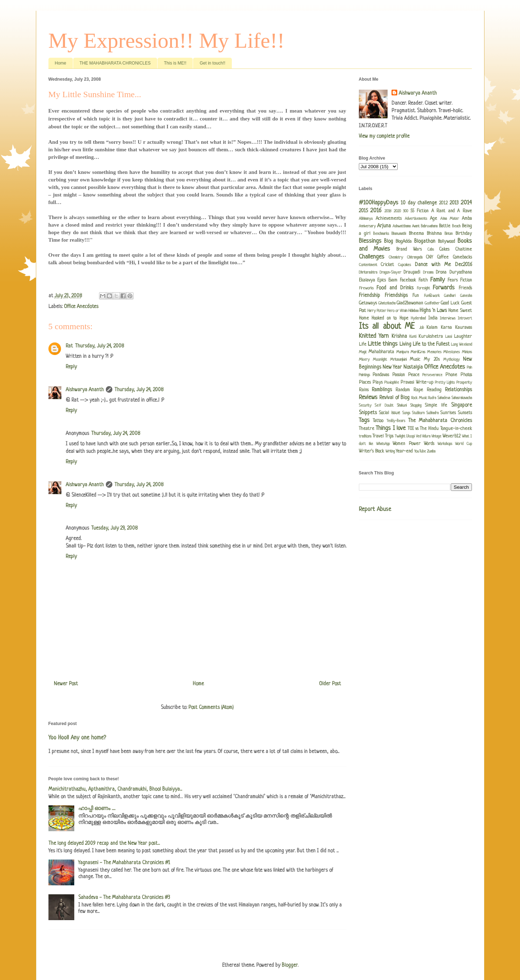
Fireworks (366, 288)
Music (415, 360)
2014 (466, 203)
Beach (456, 226)
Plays (378, 383)
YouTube (420, 451)
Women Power (406, 444)
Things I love (391, 428)
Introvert (465, 318)
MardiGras (418, 352)
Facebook (408, 280)
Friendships (396, 295)
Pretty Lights (445, 383)
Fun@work (432, 296)
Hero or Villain (397, 311)
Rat (69, 346)
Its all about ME (387, 327)
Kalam (432, 328)
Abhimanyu (366, 219)
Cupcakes (404, 265)
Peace (414, 375)
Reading (434, 390)
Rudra (432, 398)
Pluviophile (392, 383)
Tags (364, 420)
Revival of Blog (394, 398)
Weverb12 (451, 436)
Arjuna (384, 226)
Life (363, 345)
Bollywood (446, 242)
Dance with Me (433, 265)
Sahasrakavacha (462, 398)
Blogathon (425, 241)
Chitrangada (415, 257)
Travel (378, 436)
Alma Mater (450, 219)
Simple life (436, 406)
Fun (416, 296)
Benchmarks (381, 234)
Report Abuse (375, 510)
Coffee (443, 257)
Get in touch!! (212, 63)
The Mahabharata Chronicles (440, 421)
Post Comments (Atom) (211, 707)
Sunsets (465, 413)
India (433, 318)
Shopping (416, 406)
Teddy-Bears (396, 421)
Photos (466, 375)
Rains (364, 390)
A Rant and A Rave (452, 211)
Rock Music (419, 398)
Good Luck (450, 303)
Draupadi (412, 273)
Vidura (426, 436)
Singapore (462, 405)
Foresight (423, 288)
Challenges (372, 257)
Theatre (367, 429)
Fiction (466, 280)
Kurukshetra (431, 337)
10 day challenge (419, 203)
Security (365, 406)
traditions (365, 436)
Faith (423, 280)
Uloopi (410, 436)
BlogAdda (404, 242)
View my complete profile (384, 136)
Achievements (389, 219)
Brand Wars (409, 250)
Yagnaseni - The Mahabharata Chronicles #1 (124, 863)
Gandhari (450, 296)
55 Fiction (420, 211)
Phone (451, 375)
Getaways (368, 303)
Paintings (364, 375)
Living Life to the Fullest (425, 344)
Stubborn (418, 413)
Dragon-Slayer (390, 273)
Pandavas (381, 375)
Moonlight (380, 360)
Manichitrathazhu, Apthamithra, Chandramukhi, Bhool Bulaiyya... (115, 789)
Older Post (330, 684)
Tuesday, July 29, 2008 (114, 528)
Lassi (449, 337)
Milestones (451, 352)
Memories (434, 352)
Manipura (402, 352)
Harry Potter (377, 311)
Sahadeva (444, 398)
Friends (465, 288)
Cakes (444, 250)
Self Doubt (384, 406)
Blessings (370, 241)
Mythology (451, 360)
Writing (390, 451)
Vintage (436, 436)
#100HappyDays (379, 203)
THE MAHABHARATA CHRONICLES (115, 63)
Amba (467, 219)
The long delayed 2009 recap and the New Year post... (104, 843)
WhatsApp (383, 444)
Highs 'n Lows (433, 311)
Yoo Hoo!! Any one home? (77, 738)
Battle (445, 226)
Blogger (290, 965)
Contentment (368, 265)
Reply (71, 367)
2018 (388, 211)
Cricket (387, 265)
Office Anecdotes (81, 307)
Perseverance (432, 375)
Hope (404, 318)
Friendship (369, 295)
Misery (364, 360)
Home (61, 63)
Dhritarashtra (368, 273)
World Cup (463, 444)
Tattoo (378, 421)
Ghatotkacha (387, 303)
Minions (467, 352)
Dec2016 (463, 265)
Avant (416, 226)
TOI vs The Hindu (423, 429)
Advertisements (416, 219)
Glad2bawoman (410, 303)
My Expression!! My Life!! (167, 41)
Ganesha (466, 296)
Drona (441, 273)
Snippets (368, 413)
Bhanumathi (399, 234)
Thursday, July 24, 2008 (99, 346)
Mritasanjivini (398, 360)
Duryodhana (461, 273)
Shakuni (402, 406)
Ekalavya (367, 280)
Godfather (432, 303)
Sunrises (448, 413)
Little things (383, 344)
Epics (381, 280)
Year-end (404, 451)
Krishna (399, 336)
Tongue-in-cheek (456, 429)
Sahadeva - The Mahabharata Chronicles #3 (124, 898)
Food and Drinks (395, 288)
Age (434, 219)
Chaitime (464, 250)
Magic (363, 352)
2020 (397, 211)
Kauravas (463, 328)
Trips (389, 436)
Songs (406, 413)
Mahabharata (381, 352)
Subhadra (432, 413)
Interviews (448, 318)
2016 (376, 211)
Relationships (458, 390)
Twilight (400, 436)
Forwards (444, 288)
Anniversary (367, 226)
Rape (418, 390)
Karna (446, 328)
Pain (469, 368)
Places (365, 383)
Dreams (428, 273)
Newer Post (66, 684)
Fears (453, 280)
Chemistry (396, 257)
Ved (418, 436)
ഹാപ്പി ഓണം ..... (97, 809)
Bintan (449, 234)
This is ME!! (175, 63)
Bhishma (434, 234)
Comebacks (462, 257)
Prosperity (464, 383)
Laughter (463, 337)
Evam (393, 280)
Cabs (431, 250)
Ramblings (382, 390)
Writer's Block (371, 451)
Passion (399, 375)
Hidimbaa (413, 311)
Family (437, 280)
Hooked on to (384, 318)
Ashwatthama (402, 226)
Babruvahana (429, 226)
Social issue (390, 413)
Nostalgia (413, 367)
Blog (388, 241)
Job (421, 328)
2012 (443, 203)
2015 (363, 211)
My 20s (432, 360)
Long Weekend (461, 345)
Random (403, 390)
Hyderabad (418, 318)
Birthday (464, 234)
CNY (429, 257)
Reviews (368, 397)
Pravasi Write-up (417, 383)
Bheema (416, 234)
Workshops (445, 444)
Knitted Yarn (374, 336)
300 (406, 211)
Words (429, 444)
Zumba (431, 451)
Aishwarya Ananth (85, 390)
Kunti (413, 337)
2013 (454, 203)
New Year (392, 367)
